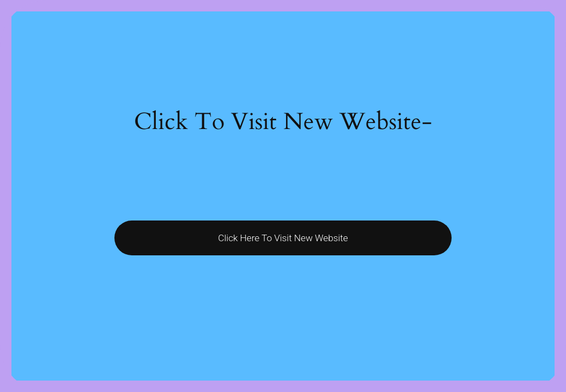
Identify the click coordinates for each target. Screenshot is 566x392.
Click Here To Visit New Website (283, 238)
